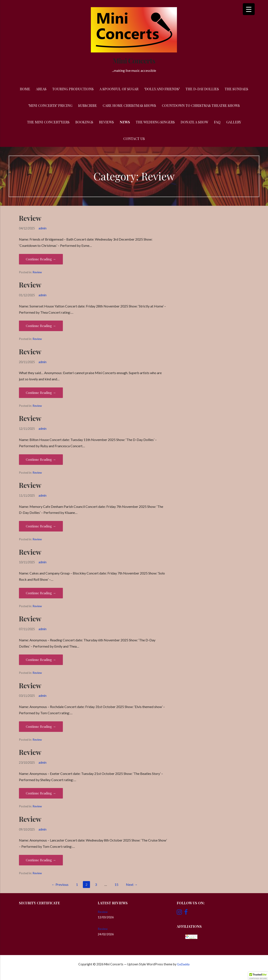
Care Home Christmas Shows (129, 105)
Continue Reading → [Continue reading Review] (41, 259)
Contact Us (134, 139)
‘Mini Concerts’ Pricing (50, 105)
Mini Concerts (134, 61)
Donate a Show (194, 122)
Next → (132, 884)
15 (116, 884)
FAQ (217, 122)
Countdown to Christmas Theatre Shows (201, 105)
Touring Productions (73, 89)
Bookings (84, 122)
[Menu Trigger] (249, 9)
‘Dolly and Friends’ (162, 89)
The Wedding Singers (155, 122)
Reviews (106, 122)
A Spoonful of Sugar (119, 89)
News (125, 122)
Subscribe (88, 105)
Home (25, 89)
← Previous (60, 884)
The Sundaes (236, 89)
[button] (258, 976)
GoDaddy (183, 964)
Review (30, 218)
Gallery (234, 122)
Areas (41, 89)
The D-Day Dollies (202, 89)
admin (43, 228)
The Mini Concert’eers (48, 122)
